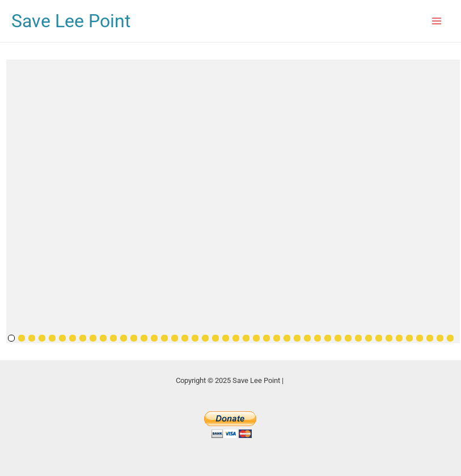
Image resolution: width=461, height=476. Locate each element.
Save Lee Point (71, 21)
